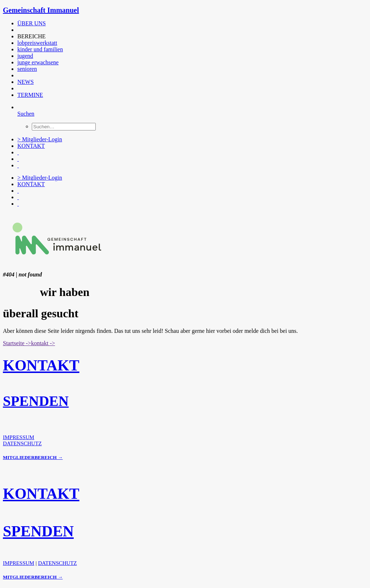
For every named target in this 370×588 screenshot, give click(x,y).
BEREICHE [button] (31, 36)
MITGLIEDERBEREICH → (33, 457)
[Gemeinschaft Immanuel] (185, 10)
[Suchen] (26, 114)
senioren (27, 69)
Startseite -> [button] (17, 343)
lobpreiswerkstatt (37, 43)
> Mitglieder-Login (40, 139)
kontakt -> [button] (43, 343)
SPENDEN (36, 401)
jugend (25, 56)
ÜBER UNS (32, 23)
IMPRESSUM (19, 437)
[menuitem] (164, 23)
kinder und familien (40, 49)
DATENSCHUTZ (22, 443)
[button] (18, 30)
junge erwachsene (38, 62)
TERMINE (30, 95)
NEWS (25, 82)
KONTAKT (31, 146)
